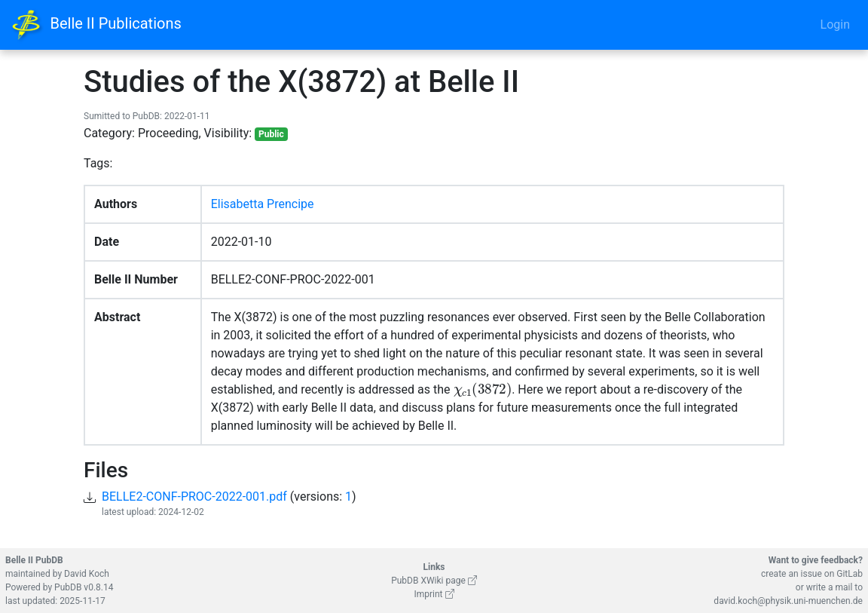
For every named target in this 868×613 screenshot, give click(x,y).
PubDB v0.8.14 (84, 587)
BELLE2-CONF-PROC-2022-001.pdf (194, 497)
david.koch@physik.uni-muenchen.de (788, 601)
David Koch (87, 574)
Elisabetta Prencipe (263, 204)
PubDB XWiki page (434, 581)
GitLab (850, 574)
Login (835, 25)
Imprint (434, 594)
